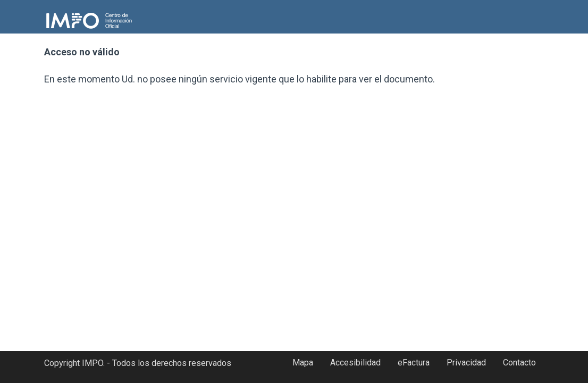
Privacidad (466, 363)
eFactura (414, 363)
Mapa (303, 363)
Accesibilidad (355, 363)
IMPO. (93, 363)
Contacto (519, 363)
